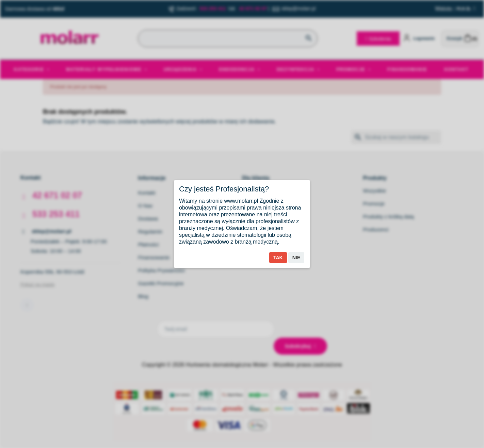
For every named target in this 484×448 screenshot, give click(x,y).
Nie (296, 258)
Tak (278, 258)
